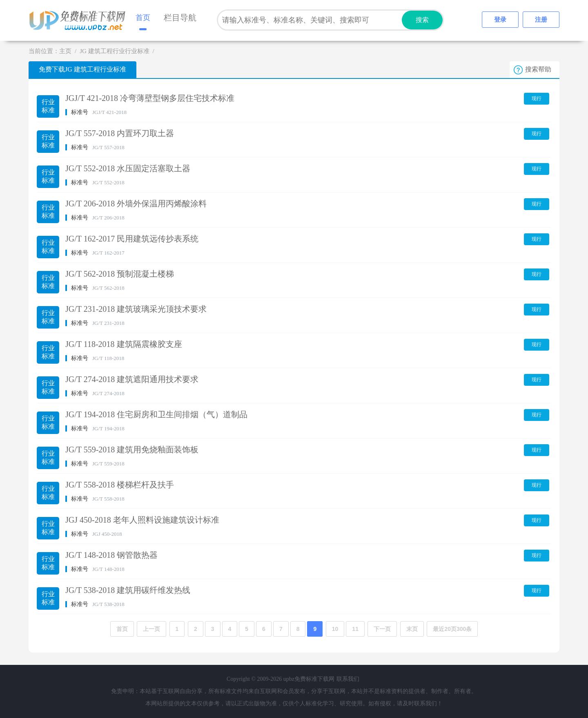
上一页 (151, 629)
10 (335, 629)
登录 (500, 20)
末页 (412, 629)
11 (355, 629)
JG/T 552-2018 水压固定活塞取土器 (128, 168)
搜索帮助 (538, 69)
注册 (541, 20)
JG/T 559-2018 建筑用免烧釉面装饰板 (132, 450)
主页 (65, 51)
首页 (143, 18)
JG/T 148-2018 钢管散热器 (111, 555)
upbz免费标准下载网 (80, 20)
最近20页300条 (452, 629)
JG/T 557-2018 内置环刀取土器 (120, 133)
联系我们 (348, 679)
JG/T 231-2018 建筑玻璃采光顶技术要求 (136, 309)
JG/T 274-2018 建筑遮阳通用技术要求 (132, 379)
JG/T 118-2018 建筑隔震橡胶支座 (124, 344)
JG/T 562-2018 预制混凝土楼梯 (120, 274)
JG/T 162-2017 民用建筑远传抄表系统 (132, 239)
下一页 (382, 629)
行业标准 (48, 106)
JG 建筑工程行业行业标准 (114, 51)
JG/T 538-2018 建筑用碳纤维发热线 (128, 590)
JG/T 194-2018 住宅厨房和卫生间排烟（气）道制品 (156, 414)
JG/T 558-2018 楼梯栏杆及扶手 (120, 485)
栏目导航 (180, 18)
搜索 (422, 20)
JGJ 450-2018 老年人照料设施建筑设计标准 (142, 520)
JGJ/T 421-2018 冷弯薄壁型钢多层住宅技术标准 (150, 98)
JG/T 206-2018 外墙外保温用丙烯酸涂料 (136, 204)
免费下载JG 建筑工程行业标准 (82, 69)
